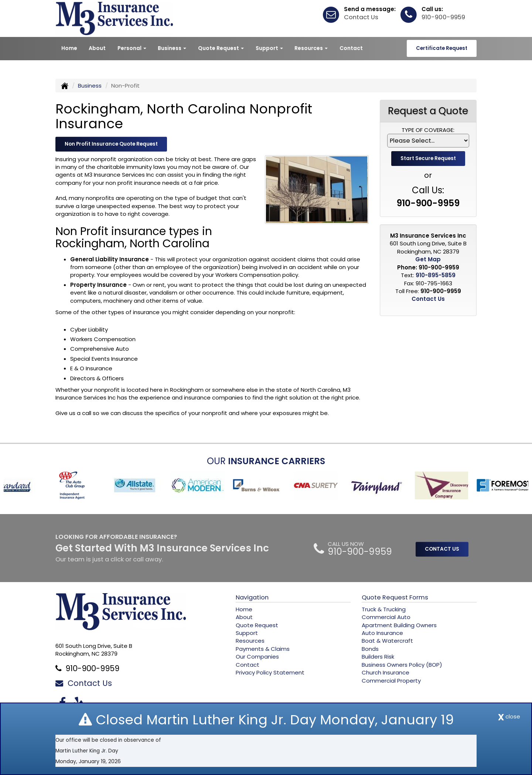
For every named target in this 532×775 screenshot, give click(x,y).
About (97, 48)
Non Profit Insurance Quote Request (111, 144)
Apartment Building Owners (399, 625)
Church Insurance (386, 672)
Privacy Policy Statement (270, 672)
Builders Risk (378, 657)
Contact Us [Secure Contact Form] (428, 299)
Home (69, 48)
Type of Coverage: (428, 130)
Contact (351, 48)
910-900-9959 (443, 17)
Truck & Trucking (384, 609)
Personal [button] (132, 48)
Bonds (370, 649)
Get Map (428, 259)
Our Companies (257, 657)
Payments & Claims (263, 649)
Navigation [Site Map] (252, 597)
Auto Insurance (382, 633)
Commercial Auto (386, 617)
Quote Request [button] (221, 48)
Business (90, 86)
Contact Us (361, 17)
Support (247, 633)
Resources (250, 641)
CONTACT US (442, 549)
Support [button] (269, 48)
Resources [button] (311, 48)
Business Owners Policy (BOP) (402, 665)
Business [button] (172, 48)
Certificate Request (442, 48)
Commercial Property (391, 681)
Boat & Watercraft (387, 641)
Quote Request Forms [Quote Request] (395, 597)
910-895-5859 (436, 275)
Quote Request (257, 625)
